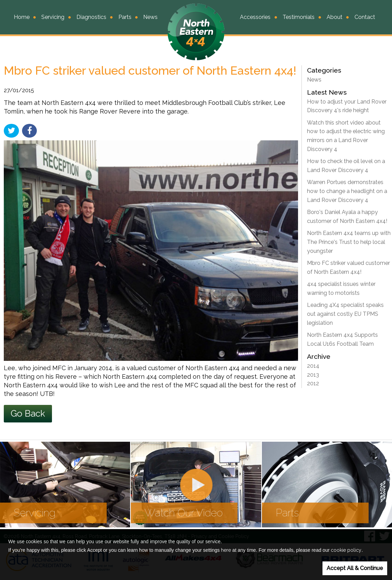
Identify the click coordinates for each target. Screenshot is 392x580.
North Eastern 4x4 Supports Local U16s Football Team (342, 339)
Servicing (53, 17)
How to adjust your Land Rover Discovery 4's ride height (347, 106)
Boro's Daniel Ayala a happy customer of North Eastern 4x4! (347, 217)
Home (22, 17)
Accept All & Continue (355, 568)
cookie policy (346, 550)
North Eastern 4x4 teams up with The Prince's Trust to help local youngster (349, 242)
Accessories (255, 17)
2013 (313, 375)
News (150, 17)
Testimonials (299, 17)
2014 (313, 366)
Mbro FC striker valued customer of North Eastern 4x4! (348, 267)
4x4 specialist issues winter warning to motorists (341, 288)
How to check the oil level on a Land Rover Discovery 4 (346, 166)
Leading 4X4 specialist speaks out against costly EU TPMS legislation (345, 314)
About (335, 17)
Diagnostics (91, 17)
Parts (125, 17)
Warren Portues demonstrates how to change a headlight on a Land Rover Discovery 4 (347, 191)
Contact (365, 17)
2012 (313, 383)
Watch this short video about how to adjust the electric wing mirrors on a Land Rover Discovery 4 (346, 136)
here (226, 550)
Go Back (28, 413)
